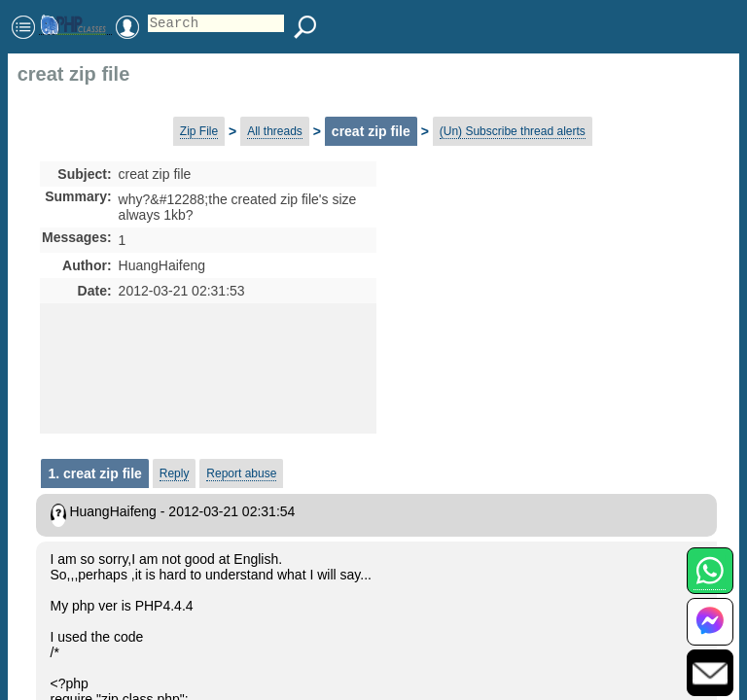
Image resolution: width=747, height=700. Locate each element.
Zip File (199, 131)
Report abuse (241, 473)
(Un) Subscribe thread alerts (513, 131)
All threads (275, 131)
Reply (175, 473)
